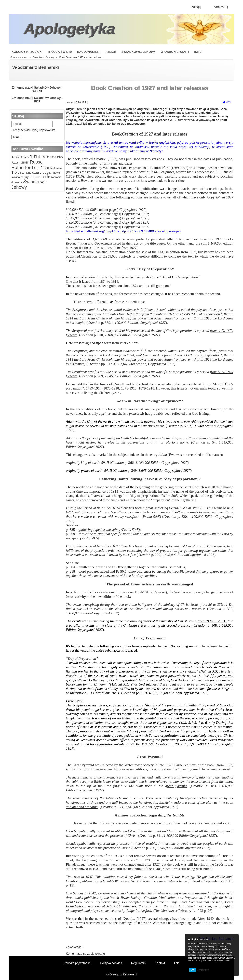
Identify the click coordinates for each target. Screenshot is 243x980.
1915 (45, 157)
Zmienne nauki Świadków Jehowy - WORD (37, 89)
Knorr (24, 162)
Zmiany (26, 173)
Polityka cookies (111, 963)
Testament (56, 168)
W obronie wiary (175, 52)
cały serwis (20, 130)
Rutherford (22, 168)
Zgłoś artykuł (75, 947)
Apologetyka (70, 29)
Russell (37, 162)
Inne (198, 52)
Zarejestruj (221, 7)
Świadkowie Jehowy (139, 52)
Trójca (16, 172)
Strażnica (41, 168)
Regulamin (138, 963)
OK (193, 970)
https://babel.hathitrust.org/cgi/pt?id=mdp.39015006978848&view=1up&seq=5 (123, 231)
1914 (34, 157)
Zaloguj (196, 7)
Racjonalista (89, 52)
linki (177, 963)
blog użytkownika (42, 130)
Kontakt (160, 963)
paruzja (25, 177)
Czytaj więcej (203, 970)
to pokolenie (40, 177)
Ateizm (111, 52)
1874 (16, 157)
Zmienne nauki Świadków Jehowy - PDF (37, 100)
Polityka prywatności (77, 963)
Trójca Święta (60, 52)
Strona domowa (19, 57)
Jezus (15, 163)
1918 (53, 157)
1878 (24, 157)
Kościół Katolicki (27, 52)
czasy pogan (42, 172)
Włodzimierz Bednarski (36, 67)
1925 (59, 157)
